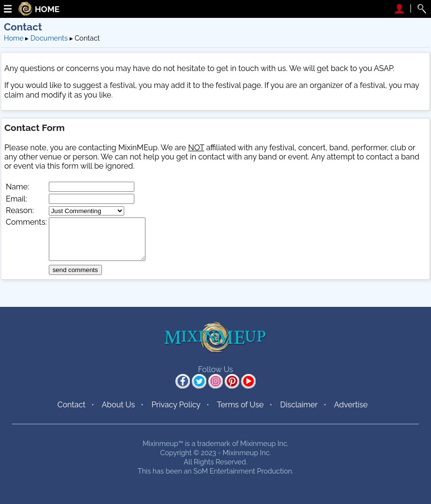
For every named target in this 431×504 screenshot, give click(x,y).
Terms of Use (240, 405)
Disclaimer (299, 405)
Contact (72, 405)
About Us (118, 405)
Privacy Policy (176, 405)
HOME (47, 9)
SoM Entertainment (224, 471)
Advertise (351, 405)
